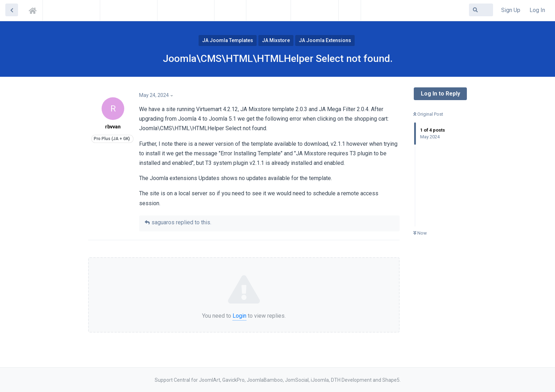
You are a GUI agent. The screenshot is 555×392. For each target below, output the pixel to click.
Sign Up (511, 10)
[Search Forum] (481, 10)
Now (420, 233)
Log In (537, 10)
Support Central (35, 10)
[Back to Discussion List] (12, 10)
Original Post (428, 114)
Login (239, 316)
